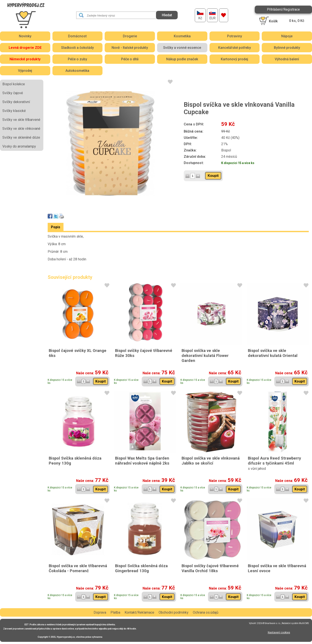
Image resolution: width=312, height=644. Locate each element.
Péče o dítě (130, 59)
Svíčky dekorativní (16, 102)
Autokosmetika (77, 71)
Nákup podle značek (182, 59)
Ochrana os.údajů (206, 612)
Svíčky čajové (13, 93)
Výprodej (25, 71)
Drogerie (130, 36)
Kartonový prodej (234, 59)
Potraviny (235, 36)
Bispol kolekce (14, 84)
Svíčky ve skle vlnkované (21, 129)
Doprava (100, 612)
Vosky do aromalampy (19, 146)
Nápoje (287, 36)
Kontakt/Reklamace (139, 612)
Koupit (213, 176)
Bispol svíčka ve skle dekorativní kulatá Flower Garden (205, 356)
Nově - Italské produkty (130, 48)
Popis (56, 227)
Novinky (25, 36)
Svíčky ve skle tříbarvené (21, 120)
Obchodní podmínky (174, 612)
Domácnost (77, 36)
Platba (115, 612)
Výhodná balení (287, 59)
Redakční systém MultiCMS (295, 623)
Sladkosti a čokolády (77, 48)
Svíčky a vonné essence (182, 48)
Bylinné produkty (287, 48)
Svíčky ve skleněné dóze (21, 137)
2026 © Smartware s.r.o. (269, 623)
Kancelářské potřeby (235, 48)
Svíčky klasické (14, 111)
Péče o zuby (77, 59)
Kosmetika (182, 36)
